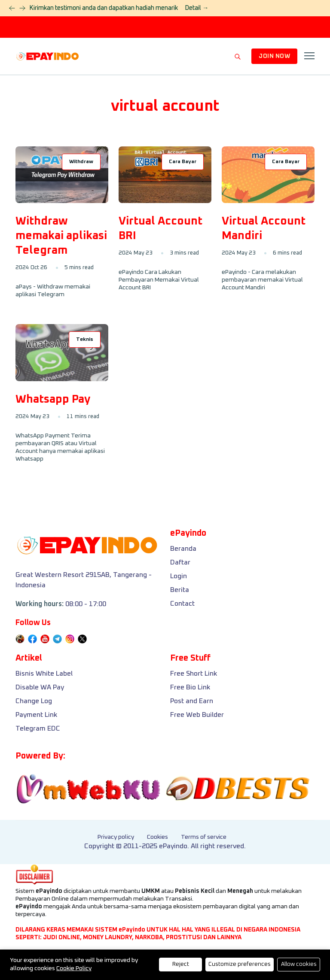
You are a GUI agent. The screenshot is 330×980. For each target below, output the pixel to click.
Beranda (183, 549)
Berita (180, 590)
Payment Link (36, 715)
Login (179, 576)
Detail (197, 8)
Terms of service (204, 837)
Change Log (34, 701)
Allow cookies (299, 964)
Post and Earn (192, 701)
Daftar (180, 562)
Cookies (157, 837)
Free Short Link (194, 674)
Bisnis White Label (44, 674)
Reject (181, 964)
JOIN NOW (274, 56)
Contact (182, 604)
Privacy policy (116, 837)
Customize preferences (240, 964)
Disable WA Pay (40, 687)
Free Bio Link (190, 687)
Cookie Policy (74, 968)
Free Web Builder (197, 715)
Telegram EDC (38, 728)
